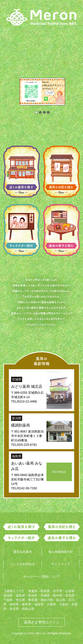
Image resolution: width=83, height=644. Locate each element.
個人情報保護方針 (61, 552)
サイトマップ (61, 564)
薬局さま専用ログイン (42, 622)
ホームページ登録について (42, 576)
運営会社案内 (23, 552)
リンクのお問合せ (23, 564)
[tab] (36, 112)
